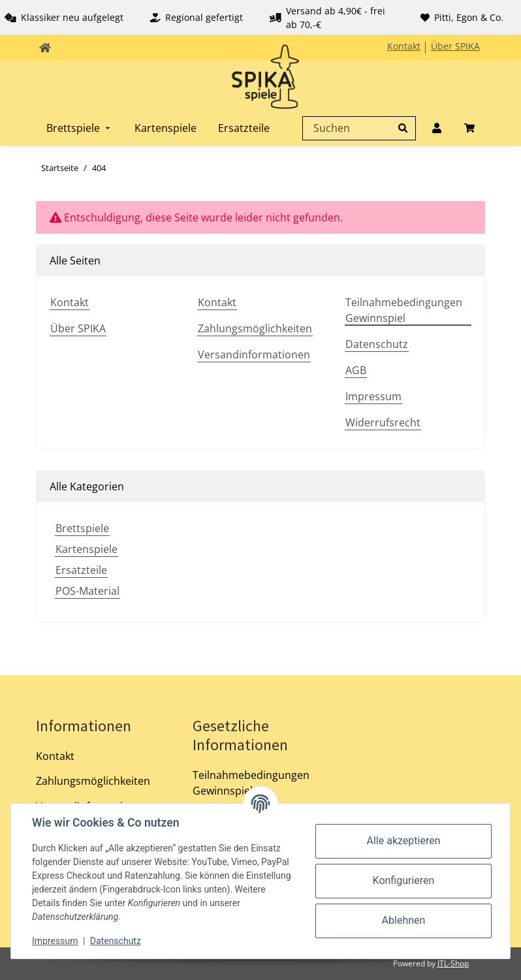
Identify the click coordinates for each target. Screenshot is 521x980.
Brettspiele (82, 528)
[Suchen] (356, 128)
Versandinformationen (254, 355)
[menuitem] (80, 128)
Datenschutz (377, 344)
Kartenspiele (87, 549)
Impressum (373, 396)
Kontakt (404, 46)
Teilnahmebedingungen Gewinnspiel (404, 310)
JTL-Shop (453, 963)
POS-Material (87, 591)
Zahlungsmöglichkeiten (255, 328)
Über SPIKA (455, 46)
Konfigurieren (404, 880)
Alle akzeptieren (404, 841)
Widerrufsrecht (383, 422)
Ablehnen (404, 920)
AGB (356, 370)
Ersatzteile (81, 570)
